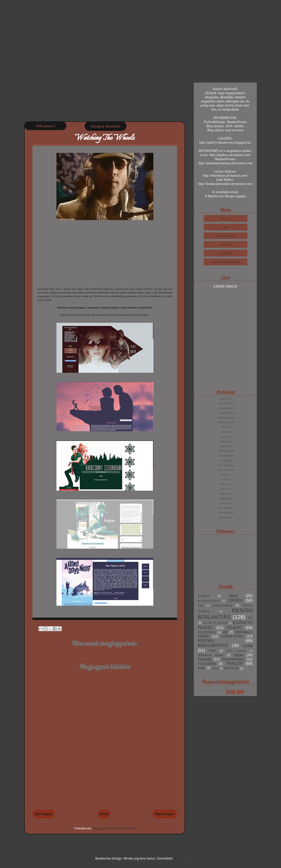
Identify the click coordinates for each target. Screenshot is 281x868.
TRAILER (234, 664)
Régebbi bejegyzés (165, 814)
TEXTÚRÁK (207, 664)
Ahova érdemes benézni (226, 262)
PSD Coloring (236, 651)
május (226, 432)
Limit (226, 227)
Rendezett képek (211, 655)
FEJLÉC (234, 628)
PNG (212, 651)
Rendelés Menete (226, 236)
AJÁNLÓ (204, 596)
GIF (225, 632)
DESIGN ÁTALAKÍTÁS (225, 614)
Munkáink (226, 253)
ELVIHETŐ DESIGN (215, 623)
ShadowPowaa (233, 659)
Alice (233, 596)
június (226, 480)
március (227, 399)
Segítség (205, 659)
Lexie (248, 646)
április (226, 489)
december (226, 403)
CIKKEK (235, 600)
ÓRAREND (231, 668)
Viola (202, 668)
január (226, 446)
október (226, 413)
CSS (201, 605)
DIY (250, 618)
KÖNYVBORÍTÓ (213, 646)
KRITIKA (206, 641)
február (226, 442)
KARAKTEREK (232, 636)
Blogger (180, 858)
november (226, 408)
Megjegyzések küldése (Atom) (114, 828)
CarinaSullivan (222, 605)
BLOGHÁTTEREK (209, 601)
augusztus (226, 423)
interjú (215, 668)
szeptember (226, 418)
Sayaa (238, 655)
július (226, 427)
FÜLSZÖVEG (207, 632)
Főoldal (104, 814)
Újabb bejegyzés (44, 814)
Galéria (226, 245)
